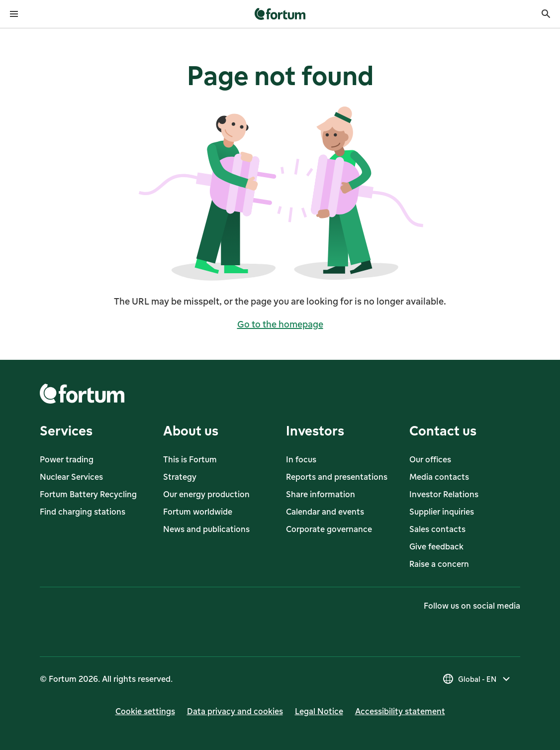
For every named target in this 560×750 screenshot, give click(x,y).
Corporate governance (329, 529)
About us (191, 430)
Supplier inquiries (442, 512)
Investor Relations (444, 494)
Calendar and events (325, 512)
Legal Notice (319, 711)
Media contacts (439, 477)
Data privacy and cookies (235, 711)
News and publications (206, 529)
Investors (315, 430)
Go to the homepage (280, 324)
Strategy (180, 477)
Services (66, 430)
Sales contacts (437, 529)
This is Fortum (190, 459)
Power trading (67, 459)
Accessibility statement (400, 711)
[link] (280, 14)
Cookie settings (145, 711)
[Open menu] (14, 14)
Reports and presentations (337, 477)
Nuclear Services (71, 477)
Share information (321, 494)
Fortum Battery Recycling (88, 494)
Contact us (443, 430)
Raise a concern (439, 564)
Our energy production (206, 494)
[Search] (546, 14)
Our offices (430, 459)
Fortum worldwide (198, 512)
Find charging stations (83, 512)
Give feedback (436, 546)
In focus (301, 459)
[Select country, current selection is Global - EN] (477, 679)
